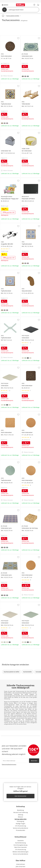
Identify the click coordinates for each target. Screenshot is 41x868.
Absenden (34, 761)
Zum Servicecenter (20, 796)
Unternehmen (21, 864)
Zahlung (20, 815)
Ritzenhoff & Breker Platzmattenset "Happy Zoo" (10, 179)
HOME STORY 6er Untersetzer (30, 131)
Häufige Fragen (20, 824)
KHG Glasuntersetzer (27, 271)
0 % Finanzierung (21, 826)
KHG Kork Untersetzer (28, 366)
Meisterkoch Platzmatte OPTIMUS (31, 179)
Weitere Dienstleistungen (21, 852)
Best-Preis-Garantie (21, 847)
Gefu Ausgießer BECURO (8, 224)
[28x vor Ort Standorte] (34, 5)
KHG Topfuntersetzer (7, 84)
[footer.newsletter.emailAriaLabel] (15, 761)
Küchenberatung (20, 843)
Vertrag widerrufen (21, 819)
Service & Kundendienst (20, 828)
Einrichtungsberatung (20, 845)
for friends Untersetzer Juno (30, 36)
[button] (4, 5)
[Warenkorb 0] (38, 5)
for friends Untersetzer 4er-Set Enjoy (30, 509)
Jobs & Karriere (20, 866)
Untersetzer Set (5, 131)
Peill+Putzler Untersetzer (29, 318)
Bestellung (20, 810)
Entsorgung (20, 821)
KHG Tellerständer (27, 84)
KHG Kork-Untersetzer (7, 36)
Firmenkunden (21, 830)
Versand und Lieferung (21, 812)
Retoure (20, 817)
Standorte (21, 841)
